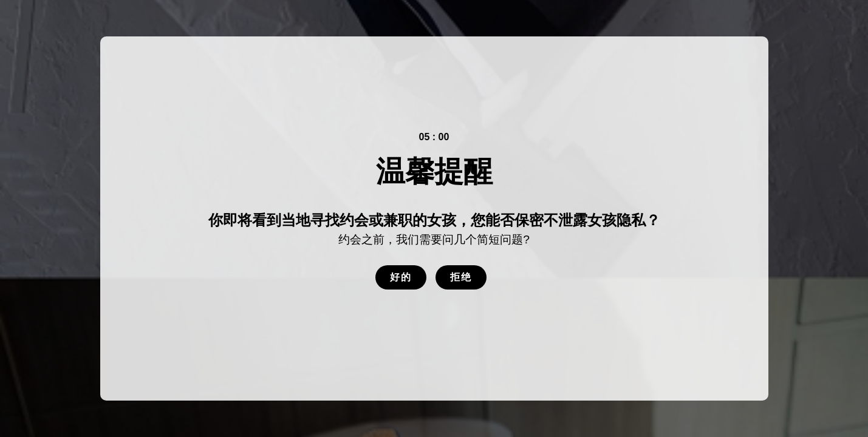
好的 (401, 277)
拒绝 (461, 277)
